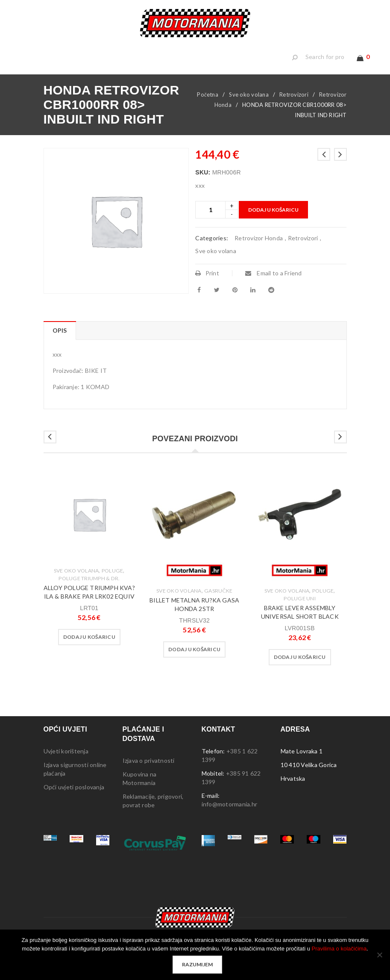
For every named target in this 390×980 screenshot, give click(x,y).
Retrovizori (294, 109)
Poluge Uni (300, 613)
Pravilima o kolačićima (339, 949)
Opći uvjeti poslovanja (74, 801)
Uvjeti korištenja (66, 766)
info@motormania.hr (230, 819)
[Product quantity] (210, 224)
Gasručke (218, 605)
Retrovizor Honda (259, 252)
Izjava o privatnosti (149, 775)
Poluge (113, 585)
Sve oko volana (249, 109)
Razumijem (197, 964)
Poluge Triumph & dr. (89, 593)
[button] (89, 652)
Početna (208, 109)
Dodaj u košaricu (273, 224)
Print (207, 288)
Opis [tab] (60, 345)
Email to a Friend (274, 288)
